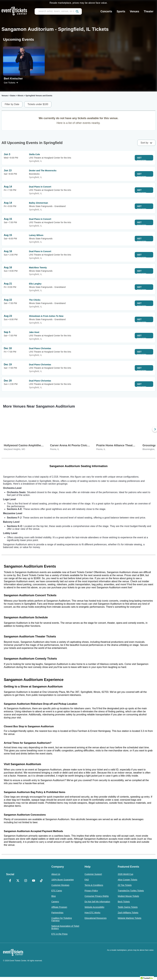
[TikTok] (41, 881)
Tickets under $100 (38, 104)
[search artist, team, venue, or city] (58, 11)
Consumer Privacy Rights (97, 896)
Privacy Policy (91, 891)
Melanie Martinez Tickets (130, 918)
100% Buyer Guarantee (63, 880)
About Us (56, 874)
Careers (55, 902)
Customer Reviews (60, 885)
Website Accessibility (94, 907)
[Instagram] (26, 881)
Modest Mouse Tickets (128, 896)
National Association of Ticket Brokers (65, 927)
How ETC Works (92, 913)
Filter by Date (12, 104)
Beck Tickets (124, 902)
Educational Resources (96, 918)
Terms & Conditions (94, 885)
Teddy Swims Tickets (128, 907)
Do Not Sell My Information (97, 902)
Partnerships (57, 913)
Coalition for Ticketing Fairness (62, 919)
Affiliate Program (59, 907)
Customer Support (93, 874)
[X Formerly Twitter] (18, 881)
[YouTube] (33, 881)
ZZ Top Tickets (125, 885)
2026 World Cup (125, 874)
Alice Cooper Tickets (128, 880)
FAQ (87, 880)
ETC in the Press (60, 934)
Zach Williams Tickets (128, 913)
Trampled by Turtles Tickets (131, 891)
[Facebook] (10, 881)
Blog (54, 896)
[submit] (77, 11)
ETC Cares (57, 891)
